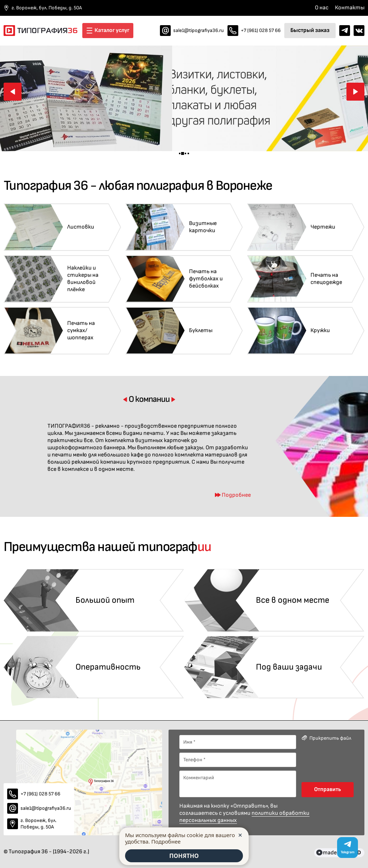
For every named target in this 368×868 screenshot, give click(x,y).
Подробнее (166, 841)
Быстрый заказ (310, 30)
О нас (322, 8)
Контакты (350, 8)
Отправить (328, 789)
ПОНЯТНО (184, 856)
